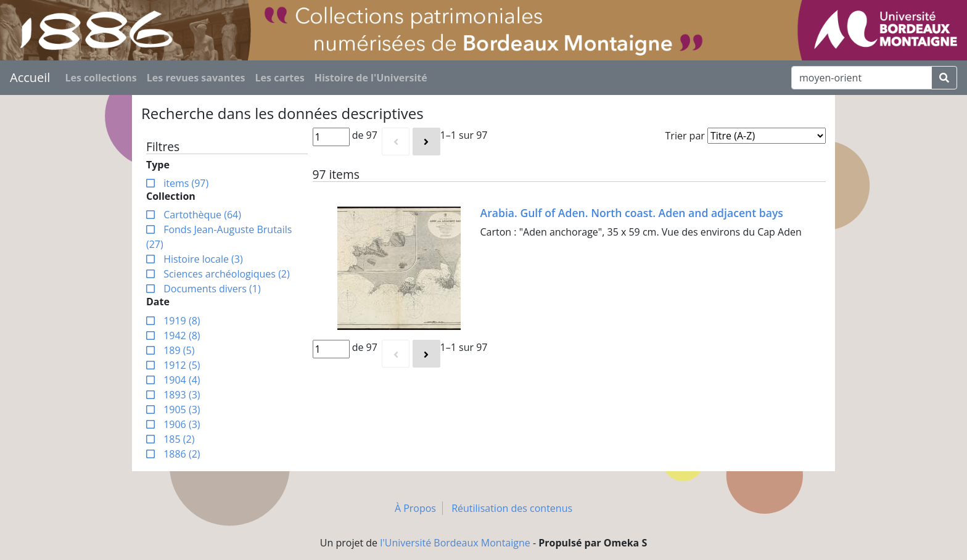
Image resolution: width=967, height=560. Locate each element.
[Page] (331, 137)
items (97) (185, 183)
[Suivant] (426, 142)
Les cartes (280, 78)
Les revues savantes (196, 78)
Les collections (101, 78)
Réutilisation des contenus (512, 508)
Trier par (685, 136)
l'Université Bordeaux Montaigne (455, 543)
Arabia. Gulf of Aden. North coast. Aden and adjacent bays (632, 213)
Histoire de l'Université (371, 78)
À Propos (415, 508)
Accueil (30, 77)
